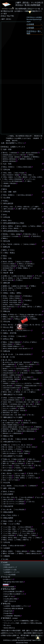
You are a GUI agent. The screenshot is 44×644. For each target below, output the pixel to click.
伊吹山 (12, 492)
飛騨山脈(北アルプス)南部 (13, 417)
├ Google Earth (8, 611)
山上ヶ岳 (40, 497)
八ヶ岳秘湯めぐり (32, 364)
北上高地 (7, 198)
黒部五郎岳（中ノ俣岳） (10, 413)
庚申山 (30, 266)
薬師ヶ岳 (6, 463)
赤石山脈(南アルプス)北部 (13, 456)
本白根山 (28, 300)
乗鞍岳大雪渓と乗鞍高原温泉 (26, 431)
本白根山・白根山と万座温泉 (11, 298)
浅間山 (39, 307)
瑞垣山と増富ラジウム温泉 (18, 317)
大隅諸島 (7, 556)
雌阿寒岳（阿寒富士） (27, 159)
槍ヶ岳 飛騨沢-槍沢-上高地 (11, 423)
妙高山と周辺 (8, 339)
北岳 (17, 466)
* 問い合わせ (7, 625)
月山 (4, 244)
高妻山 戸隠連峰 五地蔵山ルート (12, 346)
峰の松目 (25, 373)
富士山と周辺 (8, 327)
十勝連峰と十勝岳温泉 (9, 183)
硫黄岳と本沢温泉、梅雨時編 (11, 379)
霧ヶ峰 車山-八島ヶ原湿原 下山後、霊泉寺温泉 (16, 362)
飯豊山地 (7, 247)
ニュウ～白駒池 (23, 371)
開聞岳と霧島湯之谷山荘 (33, 553)
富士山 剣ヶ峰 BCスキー (24, 330)
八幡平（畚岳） (37, 209)
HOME (5, 562)
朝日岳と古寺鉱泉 (29, 244)
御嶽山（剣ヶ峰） (8, 439)
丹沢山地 (7, 321)
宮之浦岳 (6, 559)
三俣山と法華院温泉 (28, 531)
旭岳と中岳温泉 (20, 173)
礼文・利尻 (7, 164)
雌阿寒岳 (36, 157)
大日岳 (12, 250)
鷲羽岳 (5, 404)
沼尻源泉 (26, 236)
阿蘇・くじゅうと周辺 (11, 524)
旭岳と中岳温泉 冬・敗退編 (11, 175)
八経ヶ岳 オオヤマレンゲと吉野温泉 (13, 502)
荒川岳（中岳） (34, 473)
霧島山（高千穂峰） (9, 553)
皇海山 (22, 266)
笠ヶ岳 (31, 415)
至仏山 (37, 278)
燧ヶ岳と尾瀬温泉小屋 (24, 278)
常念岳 (5, 421)
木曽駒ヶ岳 (6, 445)
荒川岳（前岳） (21, 476)
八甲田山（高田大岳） (24, 207)
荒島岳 (5, 492)
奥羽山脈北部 (8, 203)
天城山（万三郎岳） (9, 336)
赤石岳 (31, 476)
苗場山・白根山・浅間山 (12, 293)
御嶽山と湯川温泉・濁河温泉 (25, 439)
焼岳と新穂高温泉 (32, 429)
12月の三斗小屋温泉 (9, 264)
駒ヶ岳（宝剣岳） (8, 447)
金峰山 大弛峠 (7, 319)
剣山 (4, 515)
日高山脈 (7, 186)
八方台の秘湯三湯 (25, 367)
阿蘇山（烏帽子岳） (24, 540)
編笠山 (33, 392)
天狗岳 (21, 364)
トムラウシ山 (30, 179)
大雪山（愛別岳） (23, 177)
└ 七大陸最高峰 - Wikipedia (11, 616)
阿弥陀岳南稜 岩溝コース (33, 386)
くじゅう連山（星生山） (10, 533)
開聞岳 (21, 553)
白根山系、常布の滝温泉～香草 (12, 300)
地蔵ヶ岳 (32, 459)
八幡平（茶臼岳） (23, 209)
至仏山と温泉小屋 (8, 280)
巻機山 (33, 286)
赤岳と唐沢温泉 (7, 386)
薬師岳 (22, 408)
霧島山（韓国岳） (8, 551)
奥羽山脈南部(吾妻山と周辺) (14, 231)
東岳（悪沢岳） (8, 473)
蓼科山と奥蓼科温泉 (9, 364)
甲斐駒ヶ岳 (6, 459)
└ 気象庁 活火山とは (9, 601)
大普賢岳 (20, 499)
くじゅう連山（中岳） (10, 527)
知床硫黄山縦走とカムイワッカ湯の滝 (14, 155)
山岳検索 (30, 24)
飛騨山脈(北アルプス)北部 (13, 394)
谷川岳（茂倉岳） (8, 288)
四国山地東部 (8, 512)
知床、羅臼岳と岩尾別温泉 (30, 153)
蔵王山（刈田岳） (22, 226)
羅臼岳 (5, 153)
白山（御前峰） (8, 486)
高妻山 (18, 344)
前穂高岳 (6, 429)
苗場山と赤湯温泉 (15, 296)
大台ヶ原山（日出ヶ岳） (10, 497)
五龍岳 (29, 400)
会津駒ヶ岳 (6, 276)
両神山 (5, 315)
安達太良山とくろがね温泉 (11, 236)
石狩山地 (7, 169)
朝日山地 (7, 241)
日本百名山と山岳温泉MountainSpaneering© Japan (34, 19)
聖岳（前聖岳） (21, 478)
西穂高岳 (14, 429)
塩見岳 (18, 468)
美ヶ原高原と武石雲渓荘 (24, 354)
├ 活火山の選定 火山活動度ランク (14, 594)
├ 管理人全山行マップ (10, 567)
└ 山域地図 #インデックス (11, 572)
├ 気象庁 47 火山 (8, 596)
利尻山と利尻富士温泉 (25, 167)
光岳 (4, 480)
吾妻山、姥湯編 (16, 234)
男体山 (21, 264)
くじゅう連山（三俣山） (10, 531)
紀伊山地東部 (8, 494)
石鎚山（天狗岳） (8, 521)
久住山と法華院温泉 (25, 527)
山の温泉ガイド (8, 579)
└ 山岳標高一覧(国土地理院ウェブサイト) (16, 606)
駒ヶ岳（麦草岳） (8, 449)
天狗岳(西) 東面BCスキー (10, 373)
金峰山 (32, 317)
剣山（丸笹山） (13, 515)
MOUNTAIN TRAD (22, 643)
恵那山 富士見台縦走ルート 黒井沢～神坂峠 (15, 453)
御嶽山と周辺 (8, 436)
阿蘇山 (34, 535)
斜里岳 (31, 155)
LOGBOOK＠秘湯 (8, 587)
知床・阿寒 (7, 149)
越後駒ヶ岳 (6, 286)
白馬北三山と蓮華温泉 (16, 398)
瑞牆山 (5, 317)
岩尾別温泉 (14, 153)
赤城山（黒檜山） (23, 268)
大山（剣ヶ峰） (8, 510)
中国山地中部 (8, 506)
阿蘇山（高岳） (24, 535)
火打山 (26, 342)
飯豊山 (5, 250)
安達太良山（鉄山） (31, 234)
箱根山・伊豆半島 (10, 333)
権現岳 (26, 388)
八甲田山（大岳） (8, 207)
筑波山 (5, 256)
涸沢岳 (34, 423)
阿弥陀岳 (19, 386)
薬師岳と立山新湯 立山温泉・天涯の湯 (14, 410)
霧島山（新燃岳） (37, 551)
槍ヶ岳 (28, 421)
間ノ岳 (38, 466)
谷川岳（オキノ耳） (9, 290)
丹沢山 (19, 325)
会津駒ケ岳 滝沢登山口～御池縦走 (22, 276)
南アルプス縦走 (7, 466)
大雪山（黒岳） (28, 175)
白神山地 (7, 211)
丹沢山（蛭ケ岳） (8, 325)
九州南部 (7, 548)
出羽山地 (7, 217)
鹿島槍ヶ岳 (38, 400)
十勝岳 (29, 181)
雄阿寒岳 (27, 157)
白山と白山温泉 (20, 486)
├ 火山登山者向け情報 (10, 599)
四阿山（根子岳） (28, 307)
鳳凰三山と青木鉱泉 (9, 461)
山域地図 (30, 28)
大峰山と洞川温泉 (8, 499)
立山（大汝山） (33, 406)
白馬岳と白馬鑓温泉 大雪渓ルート (13, 400)
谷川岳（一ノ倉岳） (24, 288)
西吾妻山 (6, 234)
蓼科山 (36, 362)
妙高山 (34, 342)
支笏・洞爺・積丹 (10, 192)
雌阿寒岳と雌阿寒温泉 (9, 159)
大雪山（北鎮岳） (8, 177)
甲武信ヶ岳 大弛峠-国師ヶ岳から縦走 (31, 315)
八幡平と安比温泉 (8, 209)
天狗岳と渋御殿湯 (8, 371)
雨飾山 (5, 342)
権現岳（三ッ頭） (21, 392)
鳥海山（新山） (8, 220)
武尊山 (19, 280)
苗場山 (5, 296)
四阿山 (26, 305)
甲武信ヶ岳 (13, 315)
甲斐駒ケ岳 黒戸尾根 (18, 459)
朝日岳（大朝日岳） (14, 244)
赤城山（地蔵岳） (8, 270)
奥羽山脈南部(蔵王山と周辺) (14, 223)
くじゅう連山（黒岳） (10, 529)
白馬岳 (5, 398)
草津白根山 (28, 296)
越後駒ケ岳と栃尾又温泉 (20, 286)
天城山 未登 (21, 336)
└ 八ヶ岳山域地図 (9, 575)
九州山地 (7, 542)
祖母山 (5, 546)
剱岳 (38, 404)
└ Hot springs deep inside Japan (13, 582)
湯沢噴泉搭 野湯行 (8, 268)
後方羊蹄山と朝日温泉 (25, 195)
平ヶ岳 (39, 276)
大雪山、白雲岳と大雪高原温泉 (13, 179)
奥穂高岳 (38, 427)
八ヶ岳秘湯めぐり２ (9, 367)
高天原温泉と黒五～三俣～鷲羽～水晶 (27, 402)
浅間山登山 (6, 309)
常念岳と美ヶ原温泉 (15, 421)
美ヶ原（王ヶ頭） (8, 354)
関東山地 (7, 311)
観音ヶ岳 (21, 461)
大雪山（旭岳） (8, 173)
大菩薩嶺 (34, 319)
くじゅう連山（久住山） (29, 533)
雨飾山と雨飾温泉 (15, 342)
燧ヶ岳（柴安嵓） (8, 278)
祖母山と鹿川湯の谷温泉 (17, 546)
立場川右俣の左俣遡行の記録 (11, 388)
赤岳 (4, 381)
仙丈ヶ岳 (31, 463)
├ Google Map (7, 613)
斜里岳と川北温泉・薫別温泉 (11, 157)
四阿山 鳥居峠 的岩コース (10, 307)
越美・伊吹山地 (9, 488)
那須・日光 (7, 258)
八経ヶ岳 (31, 502)
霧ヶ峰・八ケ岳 (9, 357)
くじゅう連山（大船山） (28, 529)
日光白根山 (30, 264)
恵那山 (27, 451)
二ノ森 (19, 521)
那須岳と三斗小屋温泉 (23, 262)
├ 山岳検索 (6, 565)
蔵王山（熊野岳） (8, 226)
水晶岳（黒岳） (8, 402)
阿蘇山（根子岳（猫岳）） (11, 538)
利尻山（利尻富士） (9, 167)
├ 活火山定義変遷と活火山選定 (13, 592)
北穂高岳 (25, 423)
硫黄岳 (5, 375)
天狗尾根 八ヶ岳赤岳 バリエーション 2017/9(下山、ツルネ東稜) (21, 383)
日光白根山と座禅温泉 (9, 266)
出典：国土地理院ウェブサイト (13, 143)
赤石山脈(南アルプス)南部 (13, 470)
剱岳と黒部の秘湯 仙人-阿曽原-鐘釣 (13, 406)
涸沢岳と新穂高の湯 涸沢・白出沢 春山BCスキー (17, 349)
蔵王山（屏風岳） (37, 226)
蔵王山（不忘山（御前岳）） (12, 228)
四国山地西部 (8, 518)
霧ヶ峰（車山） (8, 360)
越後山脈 (7, 283)
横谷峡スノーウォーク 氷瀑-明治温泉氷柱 (15, 369)
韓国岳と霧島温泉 (22, 551)
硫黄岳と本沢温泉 (16, 375)
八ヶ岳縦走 (36, 371)
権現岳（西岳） (8, 392)
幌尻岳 (5, 189)
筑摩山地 (7, 351)
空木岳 (19, 449)
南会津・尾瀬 (8, 273)
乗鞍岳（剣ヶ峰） (8, 431)
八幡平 (36, 207)
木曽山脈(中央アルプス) (12, 442)
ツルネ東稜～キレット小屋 (11, 390)
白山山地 (7, 482)
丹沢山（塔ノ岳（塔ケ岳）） (33, 325)
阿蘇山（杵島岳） (8, 540)
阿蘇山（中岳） (28, 538)
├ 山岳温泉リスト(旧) (10, 570)
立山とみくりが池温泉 (9, 408)
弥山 (28, 499)
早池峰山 (6, 201)
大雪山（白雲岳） (38, 177)
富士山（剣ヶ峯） (8, 330)
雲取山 (17, 319)
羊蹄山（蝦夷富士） (9, 195)
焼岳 (22, 429)
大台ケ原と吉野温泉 (27, 497)
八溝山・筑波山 (9, 253)
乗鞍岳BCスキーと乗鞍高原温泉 (12, 433)
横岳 (25, 379)
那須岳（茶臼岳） (8, 262)
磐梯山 (5, 238)
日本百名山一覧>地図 (34, 32)
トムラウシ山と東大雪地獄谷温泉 (12, 181)
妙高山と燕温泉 (7, 344)
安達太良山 (36, 236)
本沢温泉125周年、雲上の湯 (11, 377)
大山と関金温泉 (20, 510)
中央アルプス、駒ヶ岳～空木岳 (21, 445)
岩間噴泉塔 (33, 486)
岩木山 (5, 215)
